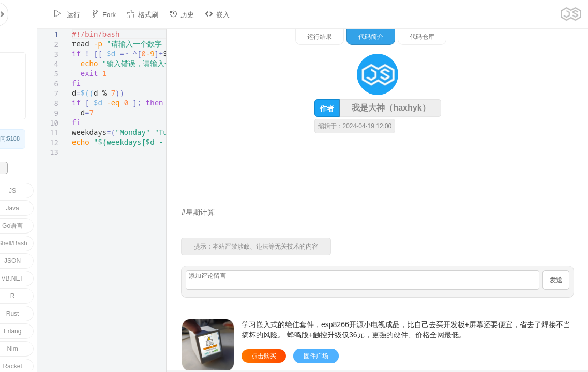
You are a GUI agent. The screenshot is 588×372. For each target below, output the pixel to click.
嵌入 (184, 14)
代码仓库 (530, 37)
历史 (148, 14)
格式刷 (109, 14)
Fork (70, 14)
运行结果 (427, 37)
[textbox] (35, 29)
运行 (34, 14)
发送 (556, 280)
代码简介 (478, 37)
